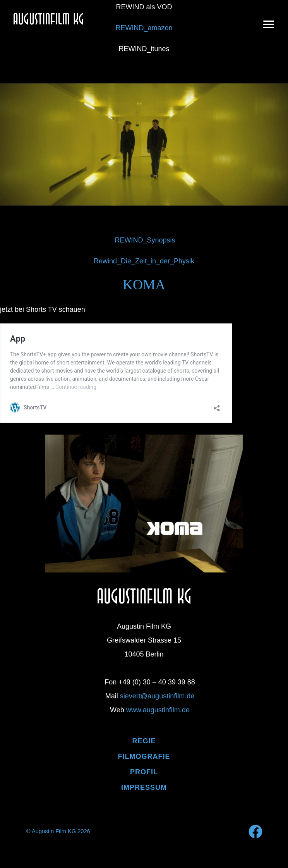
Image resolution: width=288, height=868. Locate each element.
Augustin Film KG (66, 33)
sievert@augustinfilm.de (157, 696)
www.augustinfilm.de (158, 710)
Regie (144, 741)
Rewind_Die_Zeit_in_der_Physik (144, 261)
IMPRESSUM (144, 787)
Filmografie (144, 756)
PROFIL (144, 772)
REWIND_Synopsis (145, 240)
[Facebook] (255, 832)
